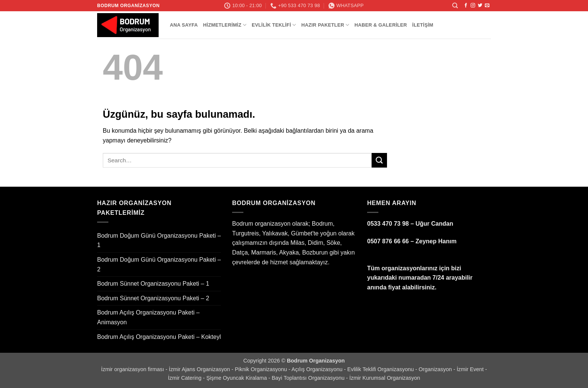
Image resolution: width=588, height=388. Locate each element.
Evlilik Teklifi (274, 25)
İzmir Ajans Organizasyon (200, 369)
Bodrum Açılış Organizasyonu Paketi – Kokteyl (159, 337)
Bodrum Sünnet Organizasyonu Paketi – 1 (153, 284)
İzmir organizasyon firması (133, 369)
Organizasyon (436, 369)
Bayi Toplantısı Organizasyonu (309, 378)
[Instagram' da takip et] (473, 6)
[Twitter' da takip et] (480, 6)
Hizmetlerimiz (225, 25)
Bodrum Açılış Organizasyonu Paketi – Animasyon (148, 317)
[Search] (455, 6)
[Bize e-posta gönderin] (487, 6)
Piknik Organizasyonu (262, 369)
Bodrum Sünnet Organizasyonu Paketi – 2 (153, 298)
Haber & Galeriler (381, 25)
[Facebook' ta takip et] (466, 6)
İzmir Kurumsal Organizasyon (385, 378)
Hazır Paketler (325, 25)
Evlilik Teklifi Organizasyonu (381, 369)
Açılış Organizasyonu (318, 369)
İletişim (423, 25)
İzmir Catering (186, 378)
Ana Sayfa (184, 25)
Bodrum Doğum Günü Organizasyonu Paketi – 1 (159, 240)
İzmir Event (471, 369)
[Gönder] (379, 160)
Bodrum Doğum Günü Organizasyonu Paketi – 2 (159, 264)
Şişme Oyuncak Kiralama (237, 378)
